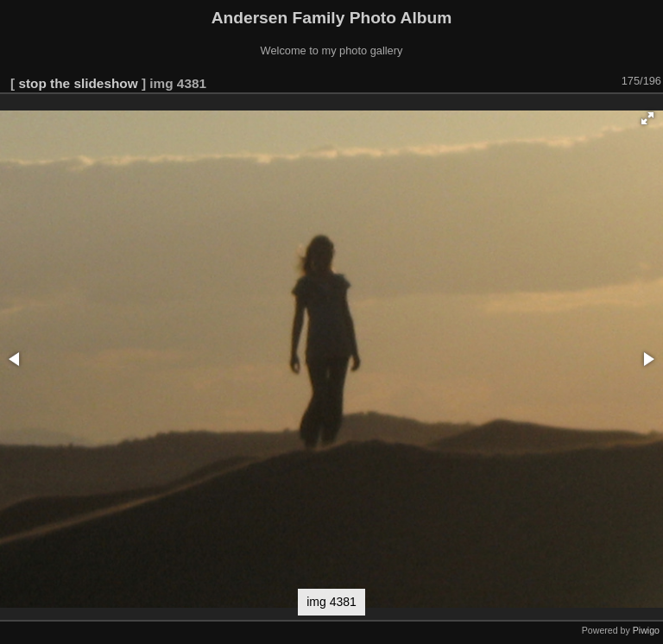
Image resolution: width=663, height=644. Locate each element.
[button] (647, 118)
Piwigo (646, 630)
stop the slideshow (78, 83)
